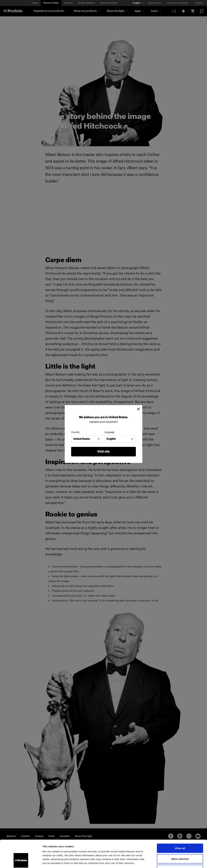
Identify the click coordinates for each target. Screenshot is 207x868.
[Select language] (138, 3)
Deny (180, 847)
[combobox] (87, 439)
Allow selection (180, 836)
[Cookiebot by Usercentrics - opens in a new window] (21, 862)
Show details (170, 862)
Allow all (180, 826)
